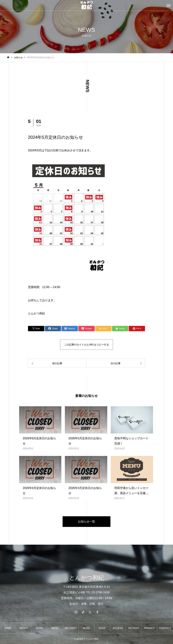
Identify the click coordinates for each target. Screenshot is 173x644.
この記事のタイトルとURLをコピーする (86, 345)
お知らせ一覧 (86, 521)
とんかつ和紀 (37, 313)
